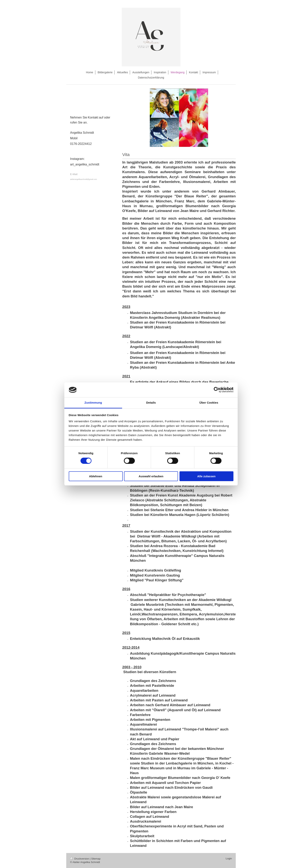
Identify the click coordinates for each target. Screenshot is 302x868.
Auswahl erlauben (151, 476)
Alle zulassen (206, 476)
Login (229, 858)
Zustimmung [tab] (93, 403)
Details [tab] (151, 403)
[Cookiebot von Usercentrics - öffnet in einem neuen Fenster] (217, 390)
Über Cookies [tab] (209, 403)
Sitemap (96, 859)
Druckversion (80, 859)
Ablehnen (96, 476)
